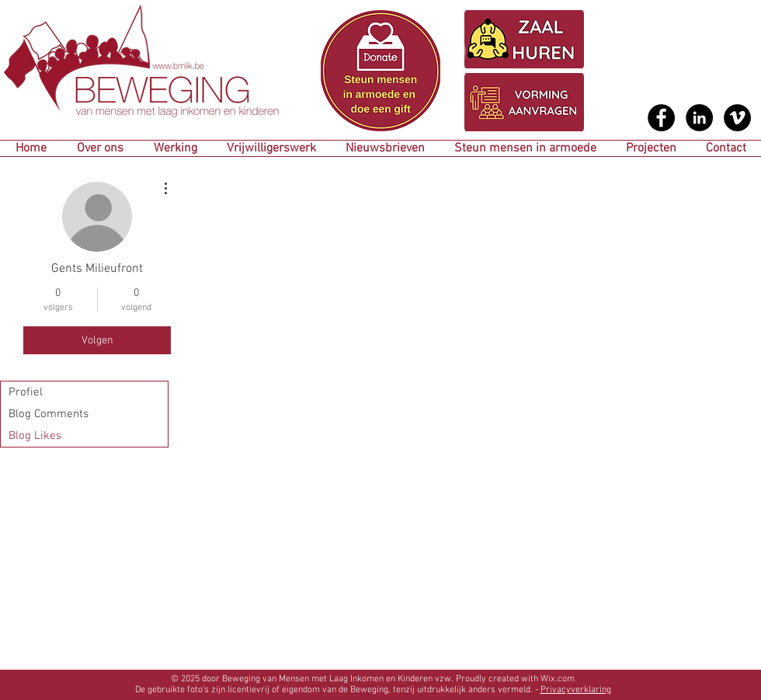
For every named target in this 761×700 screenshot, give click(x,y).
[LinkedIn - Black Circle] (699, 118)
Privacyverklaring (576, 690)
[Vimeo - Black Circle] (737, 118)
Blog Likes (35, 436)
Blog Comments (49, 414)
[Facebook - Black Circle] (661, 118)
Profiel (26, 392)
